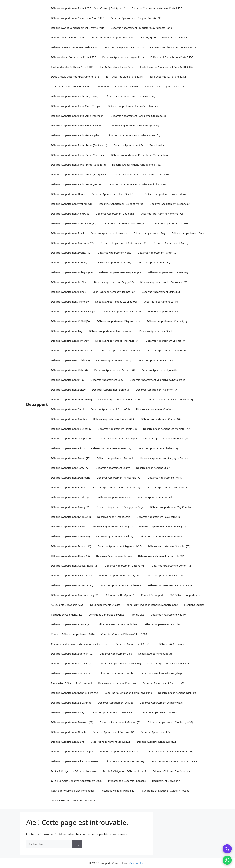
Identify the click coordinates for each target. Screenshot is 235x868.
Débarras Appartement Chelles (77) (158, 448)
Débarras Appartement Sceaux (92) (110, 742)
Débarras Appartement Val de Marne (166, 194)
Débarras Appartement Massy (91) (71, 507)
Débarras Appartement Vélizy (68, 448)
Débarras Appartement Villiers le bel (72, 575)
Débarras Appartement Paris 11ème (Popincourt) (79, 145)
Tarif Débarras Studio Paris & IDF (125, 77)
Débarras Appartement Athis (114, 517)
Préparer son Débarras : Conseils (127, 781)
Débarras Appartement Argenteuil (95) (120, 546)
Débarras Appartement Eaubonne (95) (170, 585)
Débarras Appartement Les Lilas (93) (116, 302)
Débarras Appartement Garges (114, 556)
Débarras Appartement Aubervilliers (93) (124, 243)
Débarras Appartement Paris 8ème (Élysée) (134, 126)
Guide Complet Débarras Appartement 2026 (76, 781)
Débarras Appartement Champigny (167, 321)
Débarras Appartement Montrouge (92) (170, 722)
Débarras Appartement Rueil (67, 233)
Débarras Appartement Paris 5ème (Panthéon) (78, 116)
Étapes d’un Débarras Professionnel (71, 683)
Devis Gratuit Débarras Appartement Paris (75, 77)
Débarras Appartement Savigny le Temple (164, 458)
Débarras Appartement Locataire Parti (112, 712)
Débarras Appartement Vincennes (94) (117, 341)
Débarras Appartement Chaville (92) (120, 663)
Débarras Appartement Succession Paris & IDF (78, 18)
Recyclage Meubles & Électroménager (73, 791)
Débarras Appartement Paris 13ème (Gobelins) (78, 155)
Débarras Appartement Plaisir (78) (117, 429)
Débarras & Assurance (172, 644)
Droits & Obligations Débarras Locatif (125, 771)
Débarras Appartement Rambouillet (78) (166, 438)
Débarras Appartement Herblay (165, 575)
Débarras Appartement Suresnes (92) (72, 751)
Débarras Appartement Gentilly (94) (71, 399)
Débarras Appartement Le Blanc (69, 282)
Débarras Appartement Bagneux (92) (72, 654)
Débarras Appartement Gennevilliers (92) (74, 693)
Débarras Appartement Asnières (171, 223)
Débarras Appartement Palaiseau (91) (158, 517)
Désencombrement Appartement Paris (113, 37)
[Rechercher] (77, 844)
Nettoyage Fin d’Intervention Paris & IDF (164, 37)
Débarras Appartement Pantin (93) (157, 253)
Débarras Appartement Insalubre (177, 693)
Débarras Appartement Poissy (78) (110, 409)
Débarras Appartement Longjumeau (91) (162, 527)
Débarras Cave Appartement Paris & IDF (74, 47)
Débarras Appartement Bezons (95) (125, 566)
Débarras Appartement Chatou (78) (161, 419)
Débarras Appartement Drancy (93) (71, 253)
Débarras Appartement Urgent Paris (123, 57)
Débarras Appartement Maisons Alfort (111, 331)
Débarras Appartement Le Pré (161, 302)
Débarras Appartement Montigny (118, 438)
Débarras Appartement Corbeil (154, 497)
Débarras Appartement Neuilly (168, 615)
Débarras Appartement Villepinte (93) (114, 292)
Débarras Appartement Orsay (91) (70, 536)
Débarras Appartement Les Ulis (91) (112, 527)
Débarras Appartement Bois (116, 654)
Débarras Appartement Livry (154, 262)
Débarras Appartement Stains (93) (161, 292)
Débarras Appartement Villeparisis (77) (119, 478)
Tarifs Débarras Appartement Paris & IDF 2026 (166, 67)
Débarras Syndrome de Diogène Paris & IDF (136, 18)
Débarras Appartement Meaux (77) (111, 448)
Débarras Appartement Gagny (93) (114, 282)
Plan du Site (137, 615)
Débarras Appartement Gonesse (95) (72, 585)
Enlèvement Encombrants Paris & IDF (172, 57)
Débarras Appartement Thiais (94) (70, 360)
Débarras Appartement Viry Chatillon (171, 507)
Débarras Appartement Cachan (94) (115, 370)
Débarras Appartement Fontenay (70, 341)
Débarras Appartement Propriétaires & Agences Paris (141, 28)
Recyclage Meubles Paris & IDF (118, 791)
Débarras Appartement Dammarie (71, 478)
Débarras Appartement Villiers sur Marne (75, 761)
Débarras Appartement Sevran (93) (168, 272)
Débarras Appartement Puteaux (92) (113, 732)
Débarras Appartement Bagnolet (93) (120, 272)
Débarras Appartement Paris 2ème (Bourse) (130, 96)
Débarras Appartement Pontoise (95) (120, 585)
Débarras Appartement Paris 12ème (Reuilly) (139, 145)
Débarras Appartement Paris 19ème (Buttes (76, 184)
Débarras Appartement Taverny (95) (120, 575)
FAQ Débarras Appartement (186, 595)
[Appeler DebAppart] (227, 849)
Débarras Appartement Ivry (67, 331)
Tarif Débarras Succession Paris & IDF (117, 86)
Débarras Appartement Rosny (114, 262)
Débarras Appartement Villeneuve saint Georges (157, 380)
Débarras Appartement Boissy (68, 390)
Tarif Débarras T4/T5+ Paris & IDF (70, 86)
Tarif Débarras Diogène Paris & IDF (165, 86)
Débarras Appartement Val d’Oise (70, 214)
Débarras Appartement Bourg (155, 654)
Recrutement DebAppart (166, 781)
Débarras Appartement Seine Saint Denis (115, 194)
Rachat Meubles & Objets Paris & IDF (72, 67)
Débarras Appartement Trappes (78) (72, 438)
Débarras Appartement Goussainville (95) (75, 566)
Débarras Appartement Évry (114, 497)
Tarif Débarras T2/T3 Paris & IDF (168, 77)
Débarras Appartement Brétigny (115, 536)
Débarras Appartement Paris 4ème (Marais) (133, 106)
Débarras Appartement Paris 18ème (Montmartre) (142, 174)
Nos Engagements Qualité (105, 605)
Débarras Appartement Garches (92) (163, 683)
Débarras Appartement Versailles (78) (120, 399)
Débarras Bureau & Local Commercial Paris (175, 761)
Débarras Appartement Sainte (68, 527)
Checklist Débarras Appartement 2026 (73, 634)
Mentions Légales (194, 605)
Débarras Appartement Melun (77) (71, 458)
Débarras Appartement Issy (150, 233)
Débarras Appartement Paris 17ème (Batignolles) (79, 174)
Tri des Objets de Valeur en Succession (73, 800)
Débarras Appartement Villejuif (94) (166, 341)
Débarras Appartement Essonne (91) (171, 204)
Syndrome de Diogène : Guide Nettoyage (166, 791)
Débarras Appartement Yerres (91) (124, 761)
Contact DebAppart (152, 595)
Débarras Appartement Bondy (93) (71, 262)
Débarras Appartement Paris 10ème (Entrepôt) (133, 135)
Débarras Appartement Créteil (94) (71, 321)
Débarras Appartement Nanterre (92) (162, 214)
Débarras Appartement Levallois (109, 233)
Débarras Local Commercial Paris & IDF (74, 57)
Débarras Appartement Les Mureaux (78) (167, 429)
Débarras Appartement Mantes (69, 419)
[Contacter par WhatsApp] (227, 860)
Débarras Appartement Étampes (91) (161, 536)
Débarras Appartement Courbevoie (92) (74, 223)
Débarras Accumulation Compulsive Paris (128, 693)
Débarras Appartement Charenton (166, 350)
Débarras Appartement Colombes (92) (124, 223)
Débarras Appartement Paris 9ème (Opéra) (76, 135)
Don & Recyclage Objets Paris (117, 67)
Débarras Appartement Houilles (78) (114, 419)
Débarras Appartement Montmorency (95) (75, 595)
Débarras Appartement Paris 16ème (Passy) (137, 165)
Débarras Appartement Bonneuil (111, 390)
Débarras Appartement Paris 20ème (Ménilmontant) (137, 184)
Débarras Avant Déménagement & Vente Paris (78, 28)
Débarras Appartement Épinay (68, 292)
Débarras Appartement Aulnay (171, 243)
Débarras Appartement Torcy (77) (70, 468)
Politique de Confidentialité (67, 615)
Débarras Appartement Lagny (113, 468)
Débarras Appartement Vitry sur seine (119, 321)
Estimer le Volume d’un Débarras (171, 771)
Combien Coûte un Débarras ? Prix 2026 (124, 634)
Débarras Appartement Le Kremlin (120, 350)
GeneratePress (138, 863)
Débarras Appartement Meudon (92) (121, 722)
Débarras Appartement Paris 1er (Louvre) (75, 96)
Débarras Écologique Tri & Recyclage (161, 673)
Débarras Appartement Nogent (155, 360)
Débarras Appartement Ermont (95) (172, 566)
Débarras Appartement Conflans (155, 409)
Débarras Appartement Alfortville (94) (73, 350)
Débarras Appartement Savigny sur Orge (120, 507)
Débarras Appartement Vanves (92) (120, 751)
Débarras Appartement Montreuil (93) (73, 243)
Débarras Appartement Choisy (114, 360)
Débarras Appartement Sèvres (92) (157, 742)
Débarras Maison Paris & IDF (67, 37)
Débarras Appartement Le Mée (116, 703)
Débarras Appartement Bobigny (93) (72, 272)
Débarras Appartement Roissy (165, 478)
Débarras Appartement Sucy (107, 380)
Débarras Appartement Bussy (68, 487)
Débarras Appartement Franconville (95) (161, 556)
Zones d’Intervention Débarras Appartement (152, 605)
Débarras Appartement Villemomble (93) (170, 751)
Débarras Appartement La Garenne (71, 703)
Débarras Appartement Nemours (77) (168, 487)
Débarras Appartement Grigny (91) (71, 517)
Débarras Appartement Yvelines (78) (72, 204)
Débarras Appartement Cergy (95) (70, 556)
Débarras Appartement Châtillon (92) (72, 663)
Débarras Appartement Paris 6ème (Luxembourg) (139, 116)
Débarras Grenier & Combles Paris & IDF (173, 47)
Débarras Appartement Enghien (162, 624)
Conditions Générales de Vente (106, 615)
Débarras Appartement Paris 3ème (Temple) (76, 106)
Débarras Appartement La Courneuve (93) (164, 282)
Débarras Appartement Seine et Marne (121, 204)
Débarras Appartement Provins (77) (71, 497)
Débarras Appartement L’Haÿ (68, 380)
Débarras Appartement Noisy (114, 253)
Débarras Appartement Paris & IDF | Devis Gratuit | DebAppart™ (88, 8)
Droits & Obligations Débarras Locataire (74, 771)
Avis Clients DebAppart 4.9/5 (67, 605)
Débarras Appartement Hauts (68, 194)
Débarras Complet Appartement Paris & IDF (157, 8)
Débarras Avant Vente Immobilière (118, 624)
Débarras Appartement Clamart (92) (72, 673)
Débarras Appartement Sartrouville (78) (170, 399)
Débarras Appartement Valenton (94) (157, 390)
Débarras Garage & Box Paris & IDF (124, 47)
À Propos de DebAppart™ (120, 595)
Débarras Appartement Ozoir (153, 468)
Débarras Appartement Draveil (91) (71, 546)
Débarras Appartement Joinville (159, 370)
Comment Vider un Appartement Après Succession (80, 644)
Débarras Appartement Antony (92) (71, 624)
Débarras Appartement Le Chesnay (71, 429)
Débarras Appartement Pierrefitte (122, 311)
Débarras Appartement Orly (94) (70, 370)
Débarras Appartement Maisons (159, 712)
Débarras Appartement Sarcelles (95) (169, 546)
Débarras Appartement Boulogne (115, 214)
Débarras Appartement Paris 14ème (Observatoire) (140, 155)
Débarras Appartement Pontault (115, 458)
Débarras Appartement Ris (156, 732)
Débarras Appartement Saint (188, 233)
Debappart (37, 404)
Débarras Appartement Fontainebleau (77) (116, 487)
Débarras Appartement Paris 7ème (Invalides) (77, 126)
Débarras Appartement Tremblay (70, 302)
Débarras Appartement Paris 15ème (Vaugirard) (78, 165)
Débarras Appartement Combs (116, 673)
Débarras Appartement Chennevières (169, 663)
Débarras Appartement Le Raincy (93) (161, 703)
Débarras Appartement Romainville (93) (74, 311)
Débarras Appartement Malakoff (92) (72, 722)
